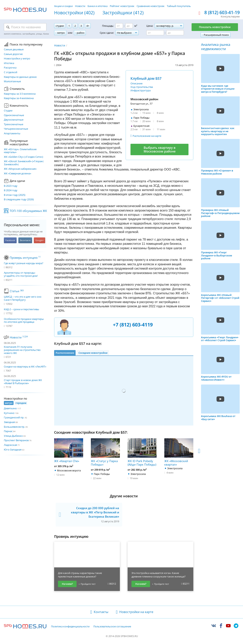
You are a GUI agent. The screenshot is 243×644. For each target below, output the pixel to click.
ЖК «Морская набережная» (20, 169)
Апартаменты (12, 134)
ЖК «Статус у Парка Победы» (105, 452)
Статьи (17, 291)
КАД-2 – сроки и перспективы (21, 309)
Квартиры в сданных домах (20, 77)
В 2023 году (11, 186)
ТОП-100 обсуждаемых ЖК (28, 211)
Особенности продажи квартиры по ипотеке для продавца (24, 321)
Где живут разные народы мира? (24, 263)
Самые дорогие (13, 54)
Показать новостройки (215, 27)
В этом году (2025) (15, 195)
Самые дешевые (14, 50)
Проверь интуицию (25, 258)
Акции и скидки (63, 6)
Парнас (8, 431)
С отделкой (11, 72)
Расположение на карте (147, 136)
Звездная (9, 422)
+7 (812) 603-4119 (133, 325)
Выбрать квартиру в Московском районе (160, 149)
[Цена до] (175, 33)
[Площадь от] (119, 26)
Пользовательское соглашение (112, 627)
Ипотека (9, 63)
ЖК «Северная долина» (17, 174)
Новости (80, 6)
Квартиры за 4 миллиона (19, 98)
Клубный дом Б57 (146, 78)
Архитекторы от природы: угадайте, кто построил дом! (21, 274)
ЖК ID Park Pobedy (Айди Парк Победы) (142, 452)
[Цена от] (155, 33)
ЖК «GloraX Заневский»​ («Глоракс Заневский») (24, 163)
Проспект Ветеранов (16, 440)
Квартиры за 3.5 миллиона (20, 94)
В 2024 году (11, 190)
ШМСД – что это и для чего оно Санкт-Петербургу (23, 298)
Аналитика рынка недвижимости (216, 47)
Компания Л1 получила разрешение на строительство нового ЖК (22, 350)
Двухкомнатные (14, 120)
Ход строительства (142, 87)
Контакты (101, 612)
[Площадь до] (129, 26)
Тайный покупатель (179, 6)
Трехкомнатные (14, 124)
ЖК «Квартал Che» (69, 450)
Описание (136, 83)
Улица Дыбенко (13, 436)
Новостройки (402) (74, 13)
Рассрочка (10, 68)
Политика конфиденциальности (70, 627)
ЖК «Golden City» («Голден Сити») (23, 157)
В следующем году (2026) (19, 200)
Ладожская (10, 445)
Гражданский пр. (14, 417)
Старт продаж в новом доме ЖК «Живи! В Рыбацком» (23, 382)
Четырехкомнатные (16, 129)
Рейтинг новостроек (122, 6)
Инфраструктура (141, 90)
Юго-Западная (13, 450)
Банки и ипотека (98, 6)
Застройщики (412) (123, 13)
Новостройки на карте (136, 612)
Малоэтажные (12, 81)
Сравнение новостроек (151, 6)
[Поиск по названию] (25, 27)
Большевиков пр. (14, 427)
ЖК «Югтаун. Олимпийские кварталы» (20, 151)
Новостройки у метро (17, 59)
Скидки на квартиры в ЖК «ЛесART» (25, 367)
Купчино (9, 413)
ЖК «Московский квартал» (179, 452)
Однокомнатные (14, 115)
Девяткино (10, 408)
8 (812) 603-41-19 (222, 13)
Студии (8, 111)
